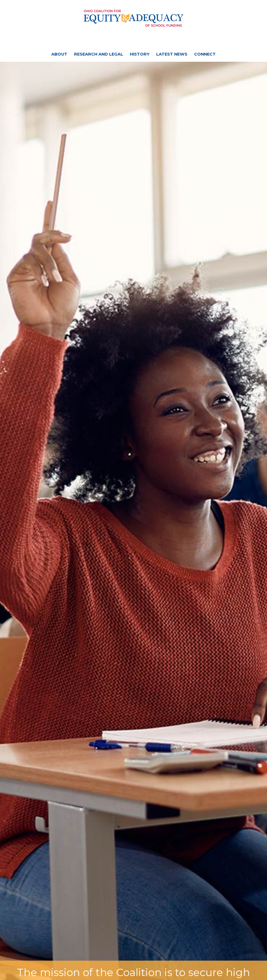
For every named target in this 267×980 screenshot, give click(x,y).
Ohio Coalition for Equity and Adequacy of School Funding (133, 18)
